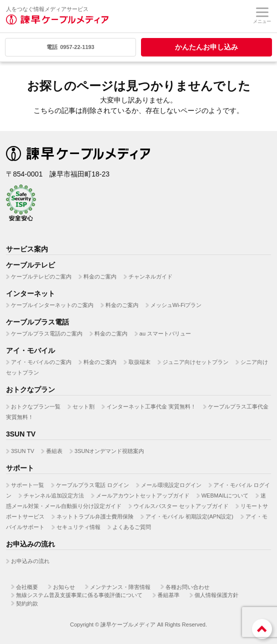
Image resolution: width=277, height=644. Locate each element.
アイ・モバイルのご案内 (41, 362)
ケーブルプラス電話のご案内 (47, 333)
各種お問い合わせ (187, 587)
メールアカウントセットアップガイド (143, 495)
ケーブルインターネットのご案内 (52, 305)
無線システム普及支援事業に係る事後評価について (79, 595)
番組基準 (168, 595)
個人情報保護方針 (216, 595)
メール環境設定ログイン (171, 485)
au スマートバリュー (165, 333)
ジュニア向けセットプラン (195, 362)
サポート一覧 (27, 485)
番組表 (54, 451)
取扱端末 (139, 362)
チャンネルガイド (150, 276)
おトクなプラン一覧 (36, 406)
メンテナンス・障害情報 (120, 587)
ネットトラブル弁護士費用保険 (95, 516)
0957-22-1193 (70, 47)
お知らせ (64, 587)
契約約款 (27, 603)
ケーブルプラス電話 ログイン (92, 485)
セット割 (83, 406)
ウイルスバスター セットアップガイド (181, 506)
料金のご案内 (100, 276)
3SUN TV (22, 451)
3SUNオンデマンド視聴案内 (109, 451)
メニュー (262, 16)
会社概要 (27, 587)
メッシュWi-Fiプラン (176, 305)
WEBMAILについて (225, 495)
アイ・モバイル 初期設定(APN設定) (189, 516)
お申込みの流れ (30, 561)
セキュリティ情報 (78, 527)
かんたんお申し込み (206, 47)
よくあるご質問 (132, 527)
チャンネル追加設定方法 (54, 495)
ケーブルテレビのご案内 (41, 276)
